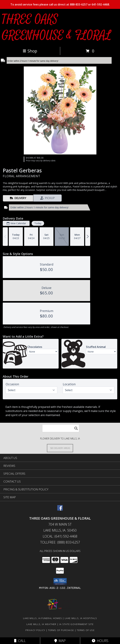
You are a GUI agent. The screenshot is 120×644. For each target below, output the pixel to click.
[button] (60, 581)
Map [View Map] (60, 641)
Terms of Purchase (61, 630)
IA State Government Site (76, 624)
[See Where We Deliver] (60, 448)
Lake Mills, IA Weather (41, 624)
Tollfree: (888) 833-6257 (60, 542)
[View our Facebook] (60, 509)
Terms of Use (86, 630)
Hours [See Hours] (100, 641)
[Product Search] (61, 428)
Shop (30, 51)
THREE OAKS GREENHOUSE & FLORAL (56, 27)
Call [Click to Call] (20, 641)
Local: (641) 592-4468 (60, 536)
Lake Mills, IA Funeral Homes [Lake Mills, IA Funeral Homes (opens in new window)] (42, 618)
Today (38, 223)
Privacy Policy (35, 630)
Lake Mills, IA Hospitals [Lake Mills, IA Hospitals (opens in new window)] (81, 618)
